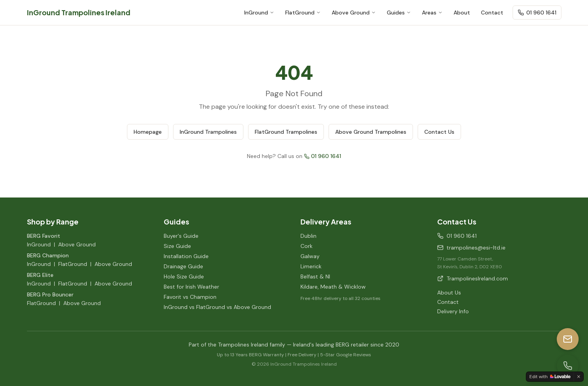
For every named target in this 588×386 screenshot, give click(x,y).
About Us (449, 293)
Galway (310, 256)
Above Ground (354, 13)
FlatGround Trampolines (286, 132)
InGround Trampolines (208, 132)
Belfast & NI (315, 276)
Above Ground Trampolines (371, 132)
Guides (399, 13)
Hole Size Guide (184, 276)
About (462, 13)
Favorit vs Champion (190, 297)
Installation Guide (186, 256)
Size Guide (177, 246)
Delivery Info (453, 311)
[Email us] (568, 339)
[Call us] (568, 366)
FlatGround (303, 13)
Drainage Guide (183, 266)
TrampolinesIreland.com (473, 278)
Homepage (148, 132)
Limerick (311, 266)
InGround (259, 13)
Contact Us (439, 132)
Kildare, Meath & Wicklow (333, 287)
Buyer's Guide (181, 236)
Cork (307, 246)
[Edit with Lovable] (550, 377)
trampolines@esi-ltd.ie (471, 248)
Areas (432, 13)
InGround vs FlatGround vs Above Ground (217, 307)
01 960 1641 (537, 13)
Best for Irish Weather (191, 287)
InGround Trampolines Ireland (79, 12)
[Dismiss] (579, 377)
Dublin (308, 236)
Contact (492, 13)
